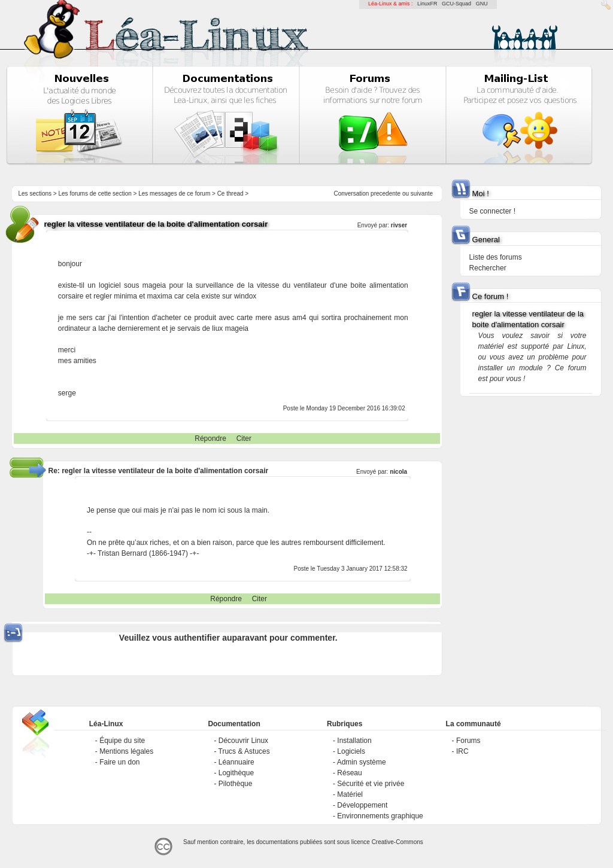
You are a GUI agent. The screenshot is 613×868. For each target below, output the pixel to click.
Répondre (210, 438)
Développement (362, 805)
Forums (468, 741)
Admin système (362, 762)
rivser (399, 225)
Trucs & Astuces (244, 751)
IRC (462, 751)
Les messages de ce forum (174, 194)
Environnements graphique (380, 816)
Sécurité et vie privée (371, 784)
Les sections (35, 194)
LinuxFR (427, 4)
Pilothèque (236, 784)
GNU (482, 4)
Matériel (350, 794)
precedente (386, 194)
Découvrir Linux (243, 741)
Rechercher (488, 268)
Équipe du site (122, 741)
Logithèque (236, 773)
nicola (398, 472)
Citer (244, 438)
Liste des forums (496, 257)
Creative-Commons (397, 842)
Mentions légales (126, 751)
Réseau (349, 773)
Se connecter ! (492, 211)
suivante (422, 194)
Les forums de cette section (95, 194)
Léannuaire (236, 762)
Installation (354, 741)
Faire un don (119, 762)
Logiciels (351, 751)
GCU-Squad (456, 4)
